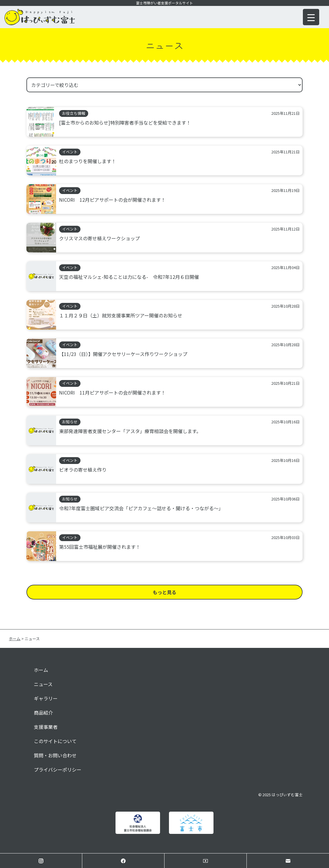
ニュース (43, 684)
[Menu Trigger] (311, 17)
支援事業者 (46, 727)
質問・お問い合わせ (55, 755)
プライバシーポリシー (58, 770)
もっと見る (164, 592)
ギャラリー (46, 698)
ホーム (41, 670)
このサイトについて (55, 741)
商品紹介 (43, 713)
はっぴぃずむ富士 (287, 795)
